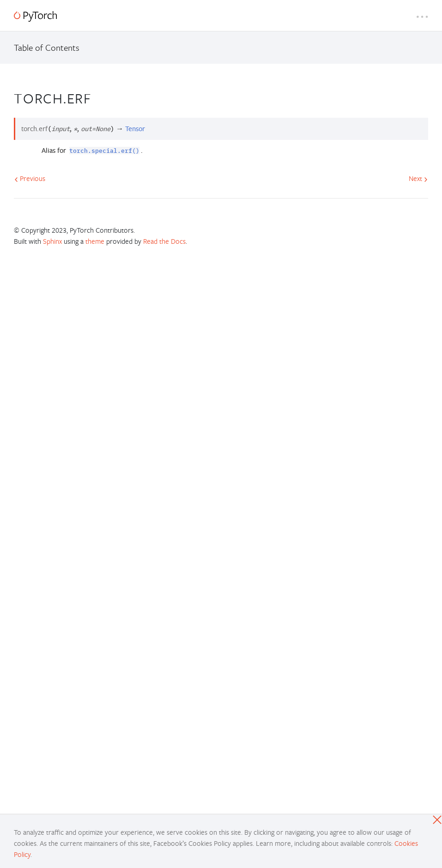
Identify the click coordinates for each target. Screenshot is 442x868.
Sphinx (52, 241)
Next (418, 178)
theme (95, 241)
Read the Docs (164, 241)
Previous (30, 178)
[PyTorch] (35, 16)
